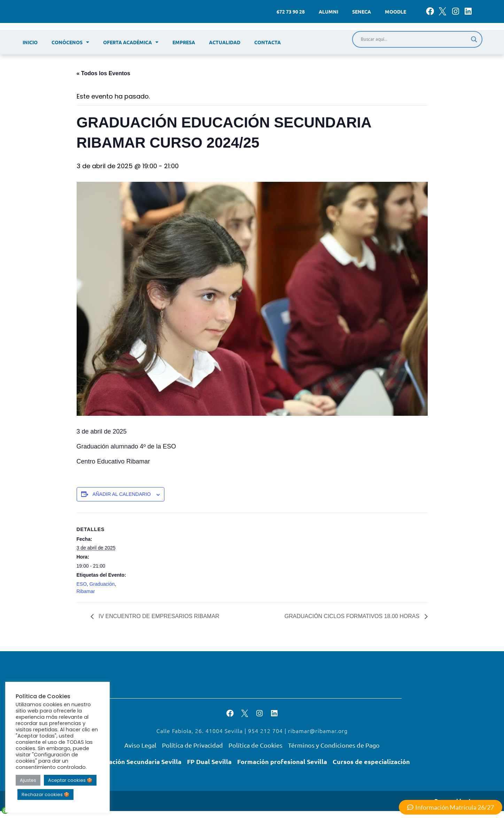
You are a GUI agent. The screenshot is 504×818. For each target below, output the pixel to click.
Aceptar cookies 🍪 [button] (70, 780)
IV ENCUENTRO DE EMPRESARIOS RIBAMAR (158, 616)
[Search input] (414, 39)
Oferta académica (131, 42)
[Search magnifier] (474, 39)
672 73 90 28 (291, 11)
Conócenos (70, 42)
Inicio (30, 42)
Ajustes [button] (28, 780)
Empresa (184, 42)
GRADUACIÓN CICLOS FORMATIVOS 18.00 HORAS (353, 616)
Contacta (267, 42)
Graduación (102, 584)
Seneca (362, 11)
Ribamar (86, 591)
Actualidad (225, 42)
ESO (82, 584)
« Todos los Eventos (103, 73)
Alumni (328, 11)
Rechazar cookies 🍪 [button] (45, 794)
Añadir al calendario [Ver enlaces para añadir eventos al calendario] (122, 494)
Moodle (396, 11)
